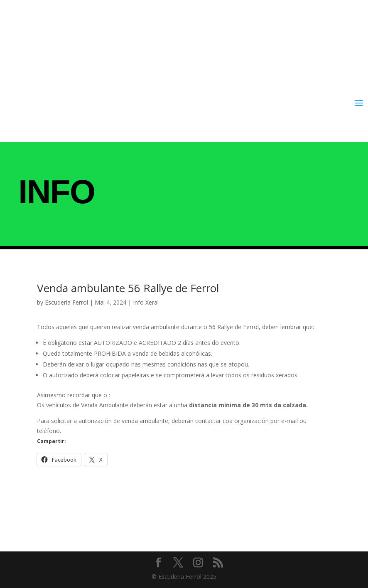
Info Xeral (146, 302)
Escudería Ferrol (66, 302)
